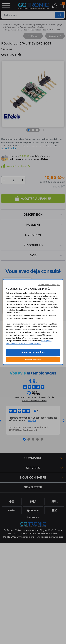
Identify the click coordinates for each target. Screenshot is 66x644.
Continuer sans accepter (49, 285)
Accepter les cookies (33, 352)
